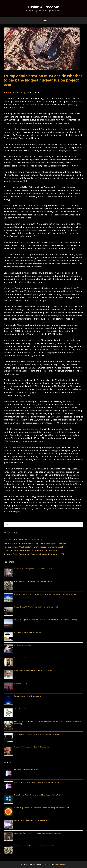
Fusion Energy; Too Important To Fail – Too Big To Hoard (33, 569)
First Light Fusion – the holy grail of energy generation (33, 820)
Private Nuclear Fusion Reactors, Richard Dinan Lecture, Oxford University (39, 795)
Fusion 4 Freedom (43, 7)
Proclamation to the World (23, 645)
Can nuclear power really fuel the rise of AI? (24, 540)
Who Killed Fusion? (21, 709)
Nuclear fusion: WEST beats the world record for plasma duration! (35, 547)
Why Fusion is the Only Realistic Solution (28, 632)
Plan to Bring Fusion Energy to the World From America (33, 582)
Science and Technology (15, 92)
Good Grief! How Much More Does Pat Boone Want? (32, 747)
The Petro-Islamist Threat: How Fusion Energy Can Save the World (36, 734)
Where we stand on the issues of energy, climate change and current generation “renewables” (46, 594)
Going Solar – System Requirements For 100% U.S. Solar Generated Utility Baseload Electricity (46, 620)
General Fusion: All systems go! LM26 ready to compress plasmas (35, 543)
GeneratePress (59, 864)
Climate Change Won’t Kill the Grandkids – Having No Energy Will (36, 607)
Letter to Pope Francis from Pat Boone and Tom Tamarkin (34, 671)
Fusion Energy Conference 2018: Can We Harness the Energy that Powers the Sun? (42, 808)
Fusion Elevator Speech (22, 658)
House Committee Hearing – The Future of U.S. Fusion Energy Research (38, 833)
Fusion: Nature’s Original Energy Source (28, 696)
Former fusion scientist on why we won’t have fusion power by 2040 (37, 782)
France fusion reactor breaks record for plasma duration (30, 551)
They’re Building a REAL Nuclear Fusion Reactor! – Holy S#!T (34, 846)
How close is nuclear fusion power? (26, 770)
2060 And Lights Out (21, 683)
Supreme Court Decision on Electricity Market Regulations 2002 (34, 554)
